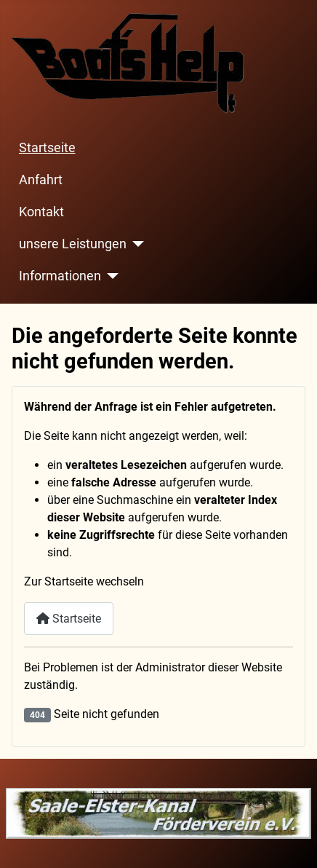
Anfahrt (41, 180)
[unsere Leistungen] (136, 244)
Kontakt (41, 212)
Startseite (47, 148)
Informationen (60, 276)
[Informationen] (110, 276)
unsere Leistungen (73, 244)
